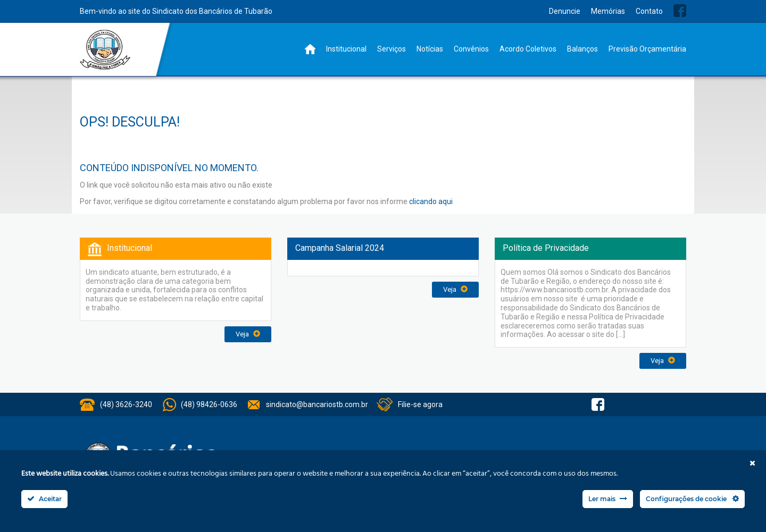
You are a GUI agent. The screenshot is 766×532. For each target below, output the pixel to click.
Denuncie (565, 11)
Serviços (392, 49)
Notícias (430, 49)
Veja (248, 334)
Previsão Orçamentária (647, 49)
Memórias (608, 11)
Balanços (582, 49)
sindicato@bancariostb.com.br (317, 404)
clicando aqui (431, 201)
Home (310, 49)
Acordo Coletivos (528, 49)
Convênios (471, 49)
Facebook (680, 11)
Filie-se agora (420, 404)
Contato (649, 11)
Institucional (346, 49)
